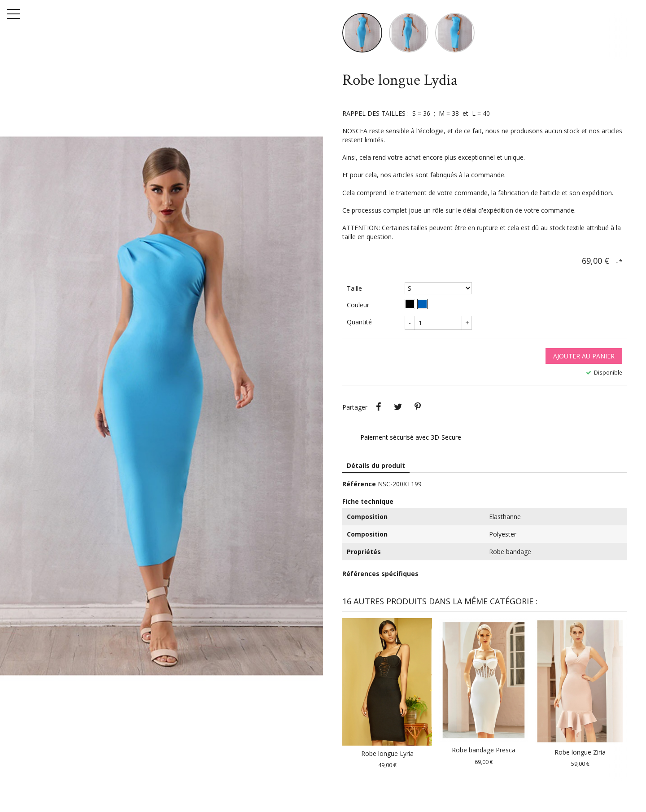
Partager (378, 412)
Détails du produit (376, 471)
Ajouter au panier (584, 361)
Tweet (398, 412)
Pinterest (418, 412)
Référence (359, 489)
